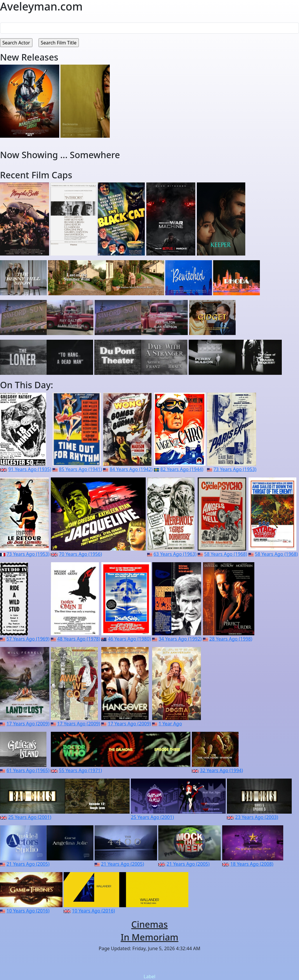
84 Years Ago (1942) (131, 469)
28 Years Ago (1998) (231, 639)
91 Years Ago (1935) (30, 469)
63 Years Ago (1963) (175, 554)
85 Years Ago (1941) (80, 469)
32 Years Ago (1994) (221, 770)
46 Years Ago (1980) (129, 639)
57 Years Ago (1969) (28, 639)
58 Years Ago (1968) (226, 554)
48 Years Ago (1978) (79, 639)
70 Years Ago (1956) (80, 554)
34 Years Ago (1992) (180, 639)
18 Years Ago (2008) (252, 864)
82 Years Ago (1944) (182, 469)
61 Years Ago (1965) (28, 770)
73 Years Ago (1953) (235, 469)
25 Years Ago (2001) (30, 817)
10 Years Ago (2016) (28, 911)
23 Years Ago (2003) (257, 817)
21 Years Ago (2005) (28, 864)
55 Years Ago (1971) (80, 770)
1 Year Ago (170, 724)
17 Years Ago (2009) (28, 724)
